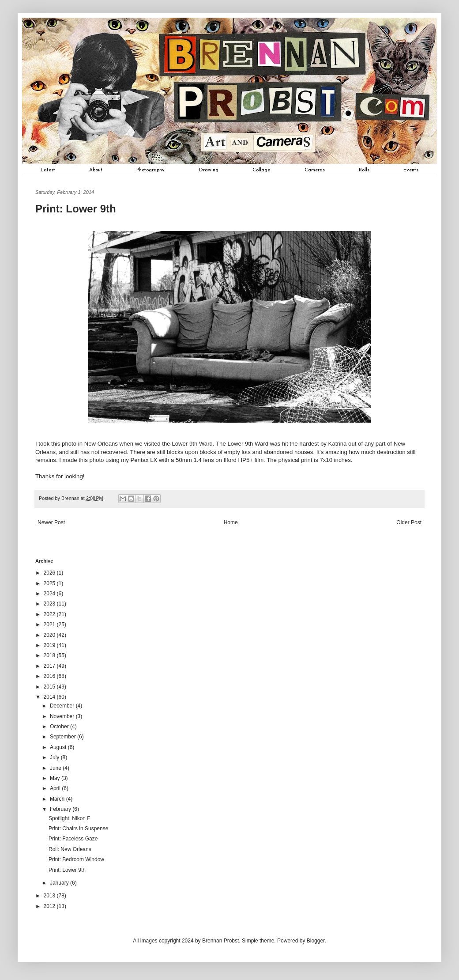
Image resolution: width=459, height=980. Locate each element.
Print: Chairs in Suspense (78, 829)
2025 (50, 583)
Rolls (364, 170)
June (56, 768)
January (60, 883)
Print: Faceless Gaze (73, 839)
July (55, 757)
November (63, 716)
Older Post (409, 522)
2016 (50, 676)
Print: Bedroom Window (76, 859)
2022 (50, 614)
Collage (261, 170)
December (63, 706)
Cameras (315, 170)
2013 (50, 896)
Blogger (316, 941)
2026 (50, 573)
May (56, 778)
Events (411, 170)
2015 (50, 687)
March (58, 799)
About (96, 170)
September (64, 737)
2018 (50, 655)
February (61, 809)
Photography (150, 170)
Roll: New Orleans (70, 849)
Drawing (209, 170)
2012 (50, 906)
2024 (50, 594)
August (59, 747)
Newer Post (51, 522)
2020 (50, 635)
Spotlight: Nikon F (70, 818)
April (56, 788)
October (60, 726)
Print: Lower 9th (67, 870)
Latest (48, 170)
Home (231, 522)
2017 (50, 666)
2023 (50, 604)
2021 (50, 624)
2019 (50, 645)
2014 (50, 697)
